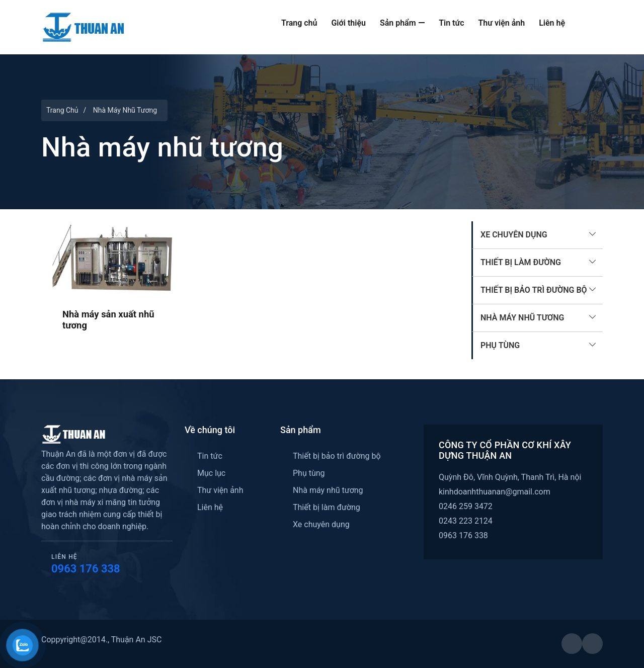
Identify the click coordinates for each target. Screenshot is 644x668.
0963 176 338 (86, 569)
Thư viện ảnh (502, 23)
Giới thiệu (348, 23)
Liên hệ (552, 23)
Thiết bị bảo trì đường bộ (534, 290)
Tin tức (451, 23)
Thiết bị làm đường (521, 262)
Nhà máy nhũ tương (522, 318)
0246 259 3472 (466, 506)
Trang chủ (299, 23)
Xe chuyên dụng (514, 235)
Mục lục (211, 473)
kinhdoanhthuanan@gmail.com (495, 492)
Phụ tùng (500, 345)
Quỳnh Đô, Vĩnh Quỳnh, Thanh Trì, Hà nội (510, 477)
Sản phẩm (402, 23)
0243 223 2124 (466, 521)
